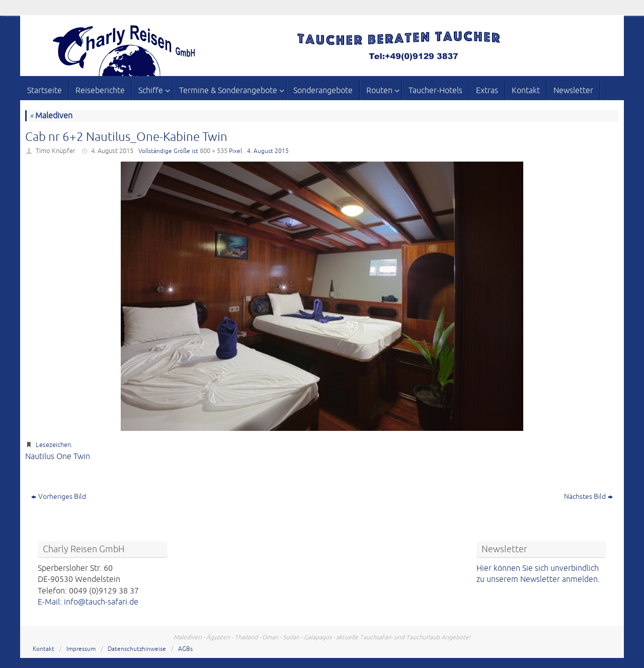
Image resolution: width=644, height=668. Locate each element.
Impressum (81, 649)
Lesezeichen (53, 445)
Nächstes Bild (588, 497)
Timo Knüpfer (56, 151)
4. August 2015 (112, 151)
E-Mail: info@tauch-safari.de (88, 602)
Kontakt (44, 649)
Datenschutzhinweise (137, 649)
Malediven (51, 116)
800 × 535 (214, 151)
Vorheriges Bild (59, 497)
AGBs (185, 649)
